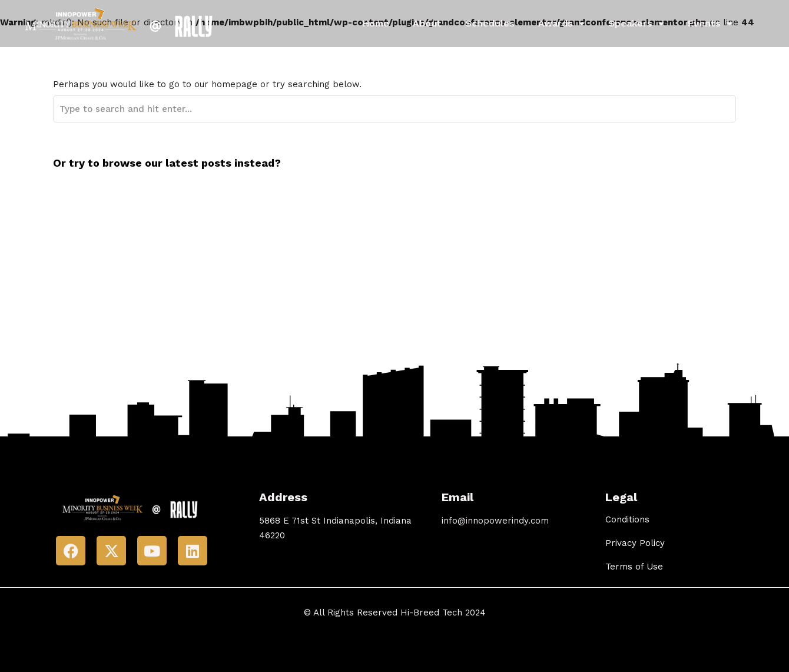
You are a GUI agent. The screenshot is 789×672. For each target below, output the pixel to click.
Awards (561, 24)
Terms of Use (634, 567)
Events (710, 24)
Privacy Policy (635, 543)
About (427, 23)
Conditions (627, 519)
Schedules (490, 23)
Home (376, 23)
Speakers (636, 24)
